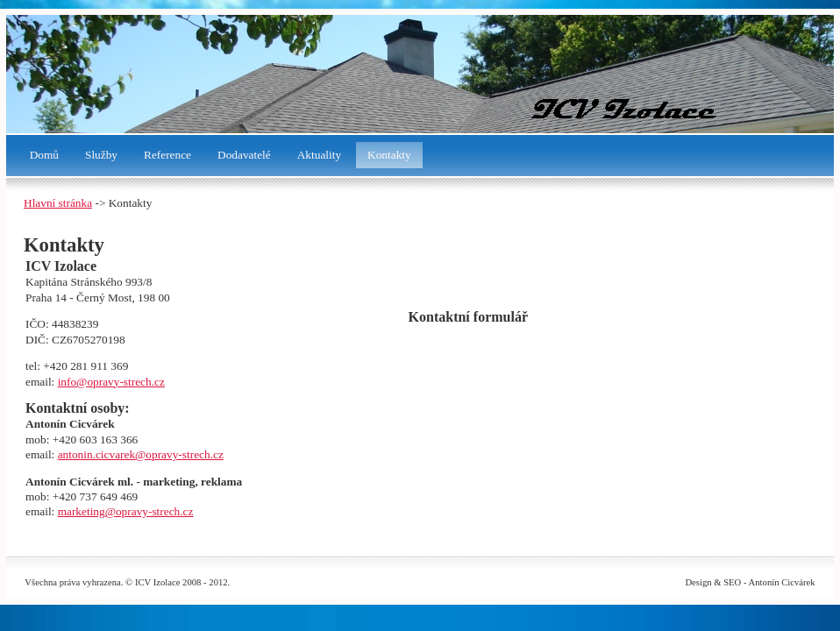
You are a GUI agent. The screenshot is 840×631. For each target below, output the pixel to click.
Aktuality (319, 155)
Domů (44, 155)
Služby (101, 155)
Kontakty (389, 155)
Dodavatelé (244, 155)
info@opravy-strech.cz (111, 382)
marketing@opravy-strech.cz (126, 511)
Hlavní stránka (58, 203)
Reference (167, 155)
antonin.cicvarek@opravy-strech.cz (141, 454)
